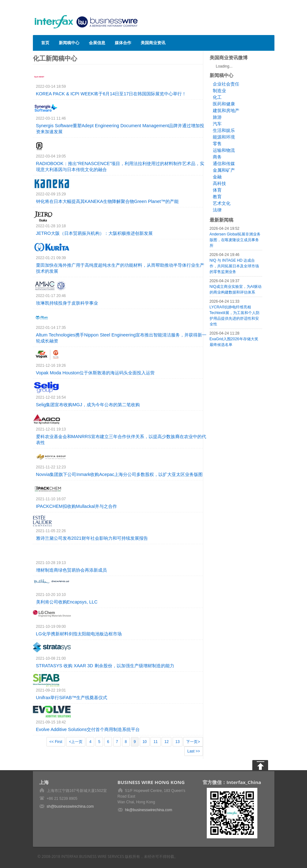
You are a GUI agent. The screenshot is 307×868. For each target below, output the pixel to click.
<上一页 (76, 742)
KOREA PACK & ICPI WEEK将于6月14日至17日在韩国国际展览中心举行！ (111, 94)
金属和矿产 (224, 170)
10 (145, 742)
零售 (217, 144)
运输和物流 (224, 150)
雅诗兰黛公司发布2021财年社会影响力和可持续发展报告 (92, 538)
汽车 (217, 124)
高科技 (219, 183)
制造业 (219, 91)
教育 (217, 197)
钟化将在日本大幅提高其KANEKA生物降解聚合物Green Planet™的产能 (107, 201)
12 (166, 742)
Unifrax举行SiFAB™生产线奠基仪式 (72, 698)
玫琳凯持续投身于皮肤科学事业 (67, 303)
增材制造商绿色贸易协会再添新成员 (71, 570)
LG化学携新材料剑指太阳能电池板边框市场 (79, 634)
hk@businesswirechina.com (149, 810)
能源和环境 (224, 137)
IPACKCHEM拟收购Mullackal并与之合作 (77, 506)
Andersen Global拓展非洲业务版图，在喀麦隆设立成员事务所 (235, 240)
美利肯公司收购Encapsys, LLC (67, 602)
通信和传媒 (224, 163)
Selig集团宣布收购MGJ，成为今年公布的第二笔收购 (88, 405)
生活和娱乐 (224, 130)
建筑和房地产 (226, 110)
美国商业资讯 (153, 43)
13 (178, 742)
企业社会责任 (226, 84)
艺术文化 (222, 203)
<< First (56, 742)
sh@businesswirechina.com (70, 806)
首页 (45, 43)
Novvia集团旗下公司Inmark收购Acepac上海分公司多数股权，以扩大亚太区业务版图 (120, 474)
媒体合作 (123, 43)
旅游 (217, 117)
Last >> (193, 751)
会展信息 (97, 43)
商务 (217, 157)
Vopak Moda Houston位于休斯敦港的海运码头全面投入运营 (95, 373)
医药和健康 (224, 104)
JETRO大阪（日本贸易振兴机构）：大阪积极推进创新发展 (94, 233)
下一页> (193, 742)
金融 (217, 177)
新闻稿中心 (69, 43)
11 (155, 742)
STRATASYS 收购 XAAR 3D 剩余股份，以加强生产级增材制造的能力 (105, 666)
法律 (217, 210)
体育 (217, 190)
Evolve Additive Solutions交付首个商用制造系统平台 (88, 729)
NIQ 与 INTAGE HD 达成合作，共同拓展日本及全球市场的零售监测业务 (234, 266)
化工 (217, 97)
